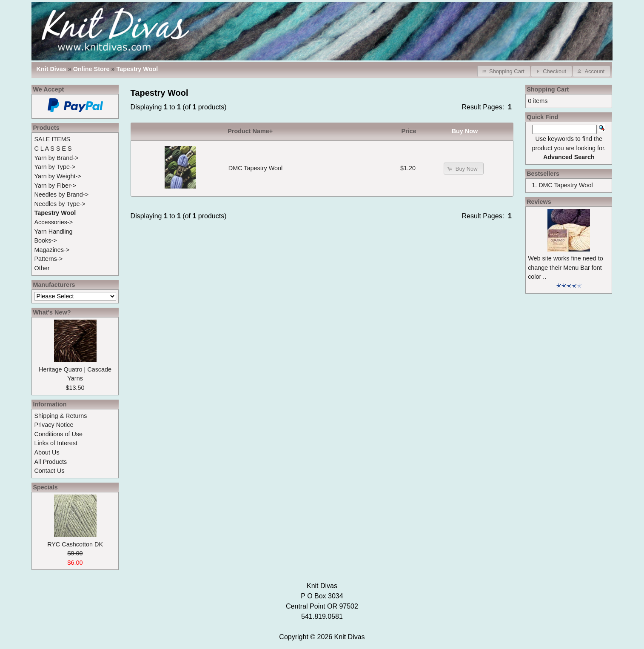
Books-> (45, 240)
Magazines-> (52, 250)
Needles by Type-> (60, 204)
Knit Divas (350, 637)
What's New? (52, 312)
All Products (50, 462)
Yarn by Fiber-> (55, 186)
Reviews (539, 202)
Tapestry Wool (137, 69)
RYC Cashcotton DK (75, 544)
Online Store (91, 69)
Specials (45, 487)
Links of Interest (56, 443)
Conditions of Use (58, 434)
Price (409, 131)
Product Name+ (250, 131)
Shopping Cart (548, 89)
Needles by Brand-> (61, 194)
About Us (47, 452)
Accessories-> (53, 222)
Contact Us (49, 471)
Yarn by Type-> (55, 167)
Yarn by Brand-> (56, 158)
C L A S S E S (53, 149)
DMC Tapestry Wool (255, 168)
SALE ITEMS (52, 139)
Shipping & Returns (60, 416)
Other (42, 268)
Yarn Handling (53, 232)
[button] (504, 71)
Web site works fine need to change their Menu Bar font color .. (566, 267)
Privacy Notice (54, 425)
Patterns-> (48, 259)
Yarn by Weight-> (57, 176)
